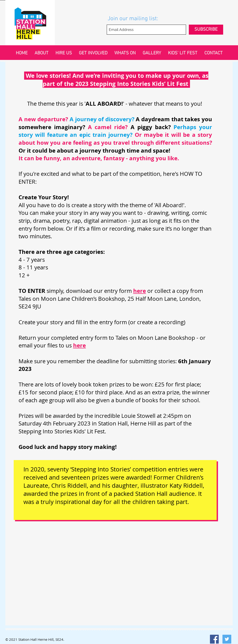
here (79, 345)
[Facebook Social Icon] (214, 639)
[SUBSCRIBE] (206, 30)
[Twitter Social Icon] (227, 639)
